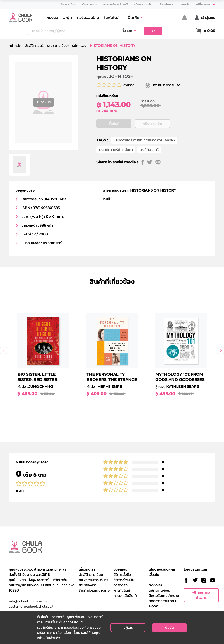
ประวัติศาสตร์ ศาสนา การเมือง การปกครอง (55, 46)
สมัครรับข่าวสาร (201, 595)
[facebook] (144, 162)
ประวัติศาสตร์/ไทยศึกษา (116, 150)
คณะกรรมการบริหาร (93, 580)
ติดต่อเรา (155, 585)
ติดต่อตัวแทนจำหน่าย (164, 596)
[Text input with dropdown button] (69, 31)
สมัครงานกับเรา (160, 590)
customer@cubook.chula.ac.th (32, 606)
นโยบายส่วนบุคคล (162, 569)
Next (220, 350)
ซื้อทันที (114, 124)
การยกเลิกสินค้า (125, 596)
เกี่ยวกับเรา (87, 569)
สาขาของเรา (87, 585)
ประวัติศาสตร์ (149, 150)
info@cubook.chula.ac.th (28, 601)
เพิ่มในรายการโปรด (167, 85)
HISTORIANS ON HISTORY (112, 46)
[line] (160, 162)
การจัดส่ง (121, 585)
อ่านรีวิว (129, 85)
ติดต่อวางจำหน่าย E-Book (164, 604)
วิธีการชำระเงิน (124, 580)
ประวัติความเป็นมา (92, 575)
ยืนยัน (170, 627)
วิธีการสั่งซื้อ (122, 575)
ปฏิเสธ (128, 627)
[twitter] (151, 162)
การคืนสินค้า (123, 590)
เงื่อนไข (154, 575)
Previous (3, 350)
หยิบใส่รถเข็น (152, 124)
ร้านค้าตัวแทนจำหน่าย (94, 590)
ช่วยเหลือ (121, 569)
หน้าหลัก (15, 46)
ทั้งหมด (127, 31)
